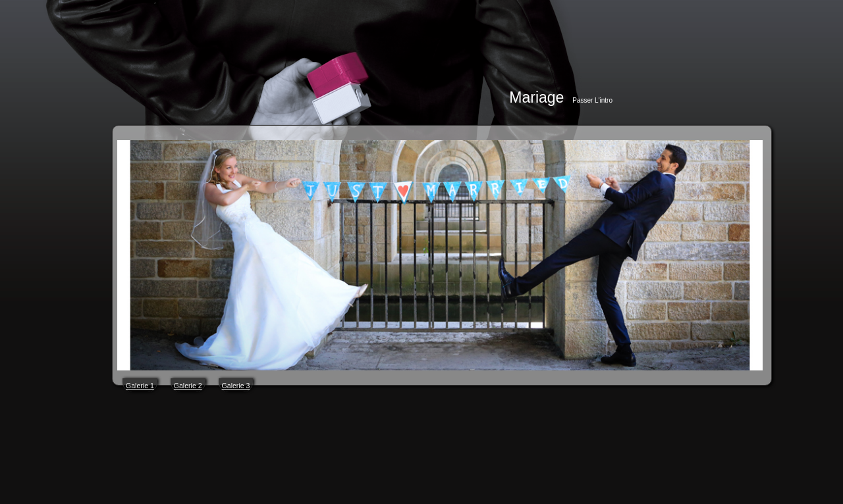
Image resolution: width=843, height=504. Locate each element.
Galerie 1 (140, 386)
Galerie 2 (188, 386)
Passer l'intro (592, 100)
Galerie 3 (236, 386)
